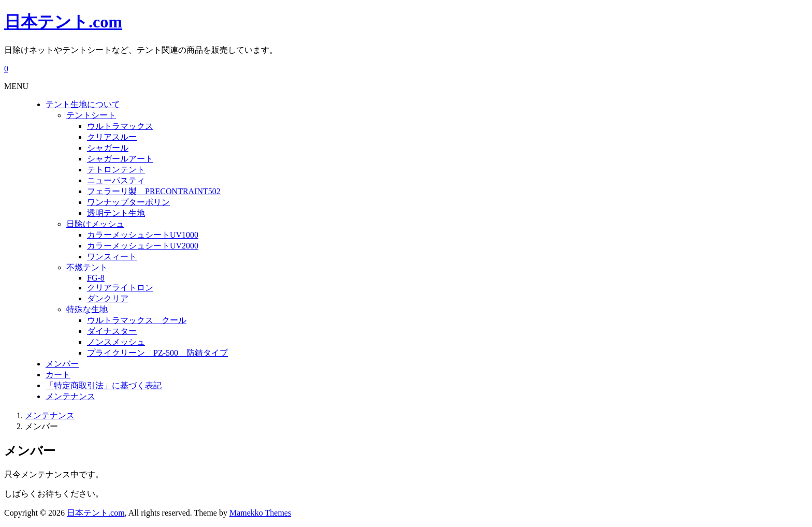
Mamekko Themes (260, 513)
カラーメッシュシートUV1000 (143, 235)
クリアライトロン (120, 288)
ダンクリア (108, 298)
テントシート (91, 115)
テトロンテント (116, 170)
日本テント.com (63, 22)
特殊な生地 (87, 309)
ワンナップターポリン (128, 202)
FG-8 (96, 278)
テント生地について (83, 104)
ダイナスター (112, 331)
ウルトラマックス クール (137, 320)
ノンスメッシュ (116, 342)
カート (58, 375)
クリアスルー (112, 137)
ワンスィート (112, 257)
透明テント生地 (116, 213)
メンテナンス (70, 396)
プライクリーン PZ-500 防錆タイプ (157, 353)
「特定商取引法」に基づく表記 (104, 385)
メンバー (62, 364)
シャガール (108, 148)
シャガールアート (120, 159)
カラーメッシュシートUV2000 (143, 246)
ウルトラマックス (120, 126)
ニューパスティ (116, 180)
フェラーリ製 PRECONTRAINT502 (154, 191)
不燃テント (87, 267)
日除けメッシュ (95, 224)
